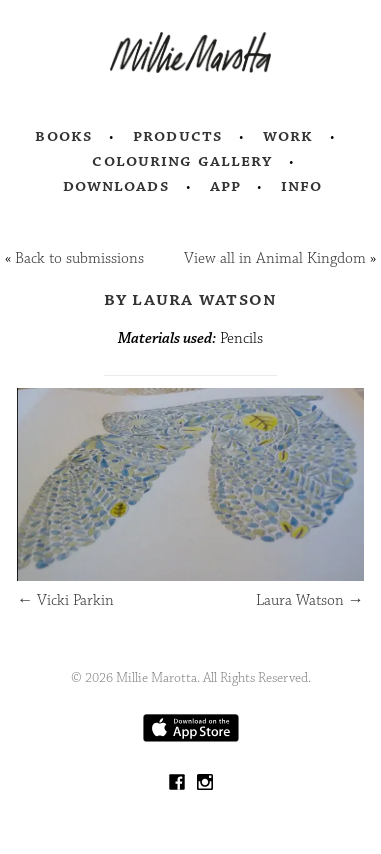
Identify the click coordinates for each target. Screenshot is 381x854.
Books (64, 136)
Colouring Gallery (182, 161)
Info (302, 186)
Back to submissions (79, 258)
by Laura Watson (191, 299)
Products (178, 136)
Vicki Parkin (65, 600)
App (225, 186)
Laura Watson (310, 600)
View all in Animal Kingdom (275, 258)
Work (288, 136)
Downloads (116, 186)
